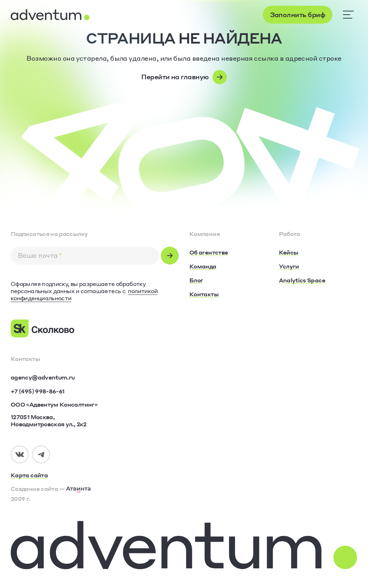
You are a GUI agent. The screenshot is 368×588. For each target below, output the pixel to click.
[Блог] (196, 281)
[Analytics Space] (302, 281)
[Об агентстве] (209, 253)
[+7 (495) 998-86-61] (37, 391)
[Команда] (203, 267)
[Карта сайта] (95, 476)
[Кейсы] (289, 253)
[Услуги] (289, 267)
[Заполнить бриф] (298, 15)
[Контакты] (204, 295)
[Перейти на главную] (184, 77)
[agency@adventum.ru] (43, 377)
